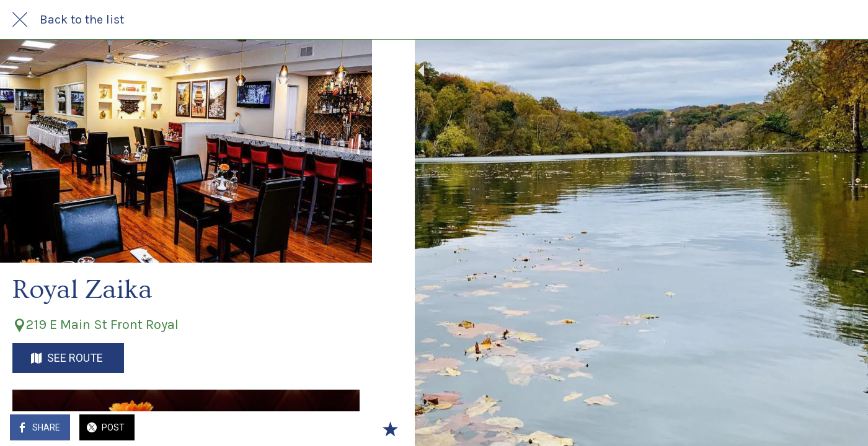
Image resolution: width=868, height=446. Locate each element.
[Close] (20, 20)
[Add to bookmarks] (347, 429)
